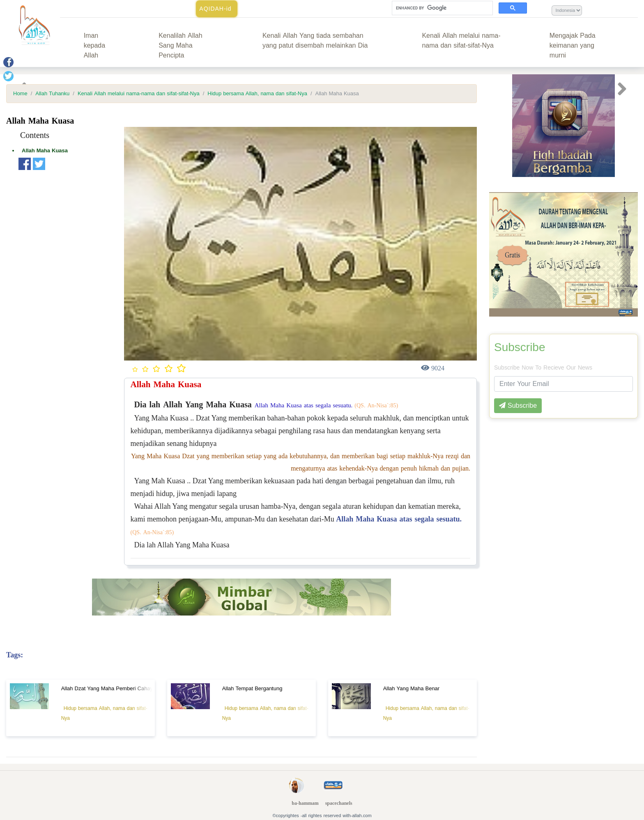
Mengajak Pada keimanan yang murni (573, 45)
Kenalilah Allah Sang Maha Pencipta (180, 45)
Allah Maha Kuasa (45, 150)
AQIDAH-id (215, 9)
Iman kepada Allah (95, 45)
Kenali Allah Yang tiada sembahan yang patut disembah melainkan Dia (315, 40)
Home (20, 94)
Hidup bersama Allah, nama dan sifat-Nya (257, 94)
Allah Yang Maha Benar (412, 688)
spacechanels (339, 803)
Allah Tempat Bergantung (252, 688)
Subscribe (520, 347)
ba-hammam (305, 803)
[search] (442, 8)
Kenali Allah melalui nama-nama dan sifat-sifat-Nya (461, 40)
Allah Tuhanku (52, 94)
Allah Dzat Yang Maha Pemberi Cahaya (109, 688)
